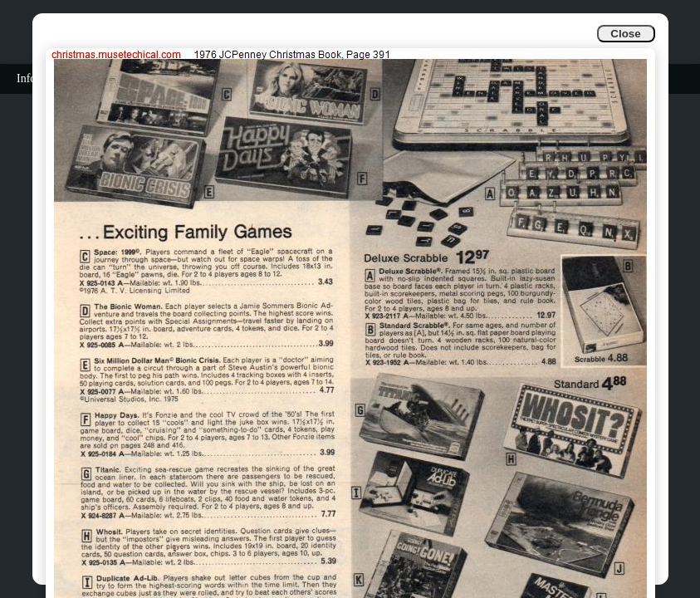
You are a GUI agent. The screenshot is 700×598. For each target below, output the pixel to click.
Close (625, 34)
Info (26, 78)
